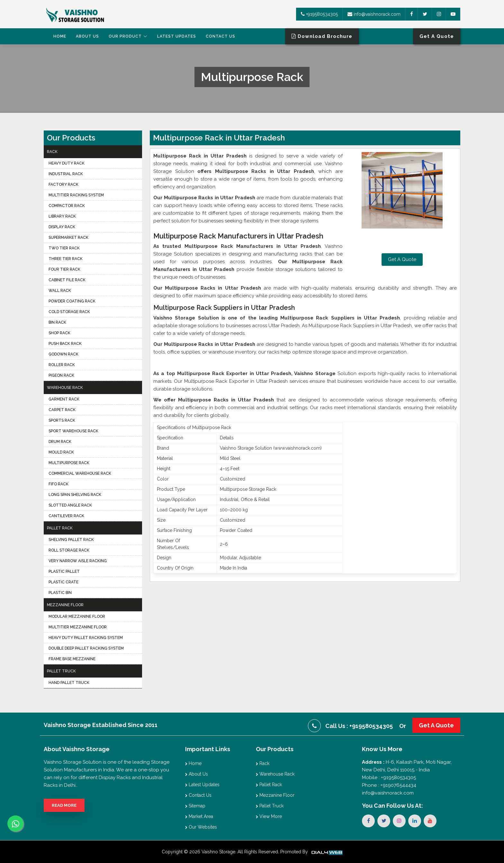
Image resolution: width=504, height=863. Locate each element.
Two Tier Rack (64, 248)
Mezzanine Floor (65, 605)
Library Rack (62, 216)
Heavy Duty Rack (67, 163)
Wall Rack (60, 291)
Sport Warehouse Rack (73, 431)
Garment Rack (64, 399)
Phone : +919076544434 (389, 785)
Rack (52, 152)
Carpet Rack (62, 410)
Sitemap (195, 806)
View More (269, 816)
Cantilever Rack (66, 516)
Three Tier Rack (66, 259)
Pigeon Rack (61, 375)
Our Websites (201, 827)
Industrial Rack (66, 174)
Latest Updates (177, 36)
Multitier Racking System (76, 195)
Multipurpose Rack (69, 463)
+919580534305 (319, 14)
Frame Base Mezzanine (72, 659)
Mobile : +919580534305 (389, 778)
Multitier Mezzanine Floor (78, 627)
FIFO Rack (59, 484)
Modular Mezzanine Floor (77, 616)
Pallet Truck (61, 671)
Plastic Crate (63, 582)
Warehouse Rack (65, 388)
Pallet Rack (60, 528)
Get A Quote (402, 259)
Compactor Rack (67, 206)
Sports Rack (62, 420)
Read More (64, 805)
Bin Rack (57, 322)
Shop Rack (59, 333)
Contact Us (221, 36)
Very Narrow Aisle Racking (78, 561)
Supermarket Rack (68, 238)
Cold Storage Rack (69, 312)
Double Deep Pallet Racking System (86, 648)
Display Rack (62, 227)
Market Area (199, 816)
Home (60, 36)
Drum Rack (60, 442)
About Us (87, 36)
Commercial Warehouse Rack (80, 473)
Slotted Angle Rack (70, 505)
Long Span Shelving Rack (75, 495)
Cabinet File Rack (67, 280)
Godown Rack (63, 354)
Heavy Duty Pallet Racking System (86, 638)
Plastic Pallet (64, 571)
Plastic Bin (60, 593)
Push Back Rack (65, 344)
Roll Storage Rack (69, 550)
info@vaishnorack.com (374, 14)
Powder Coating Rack (72, 301)
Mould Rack (61, 452)
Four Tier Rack (64, 269)
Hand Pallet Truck (69, 683)
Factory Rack (63, 184)
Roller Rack (62, 365)
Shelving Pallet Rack (71, 540)
